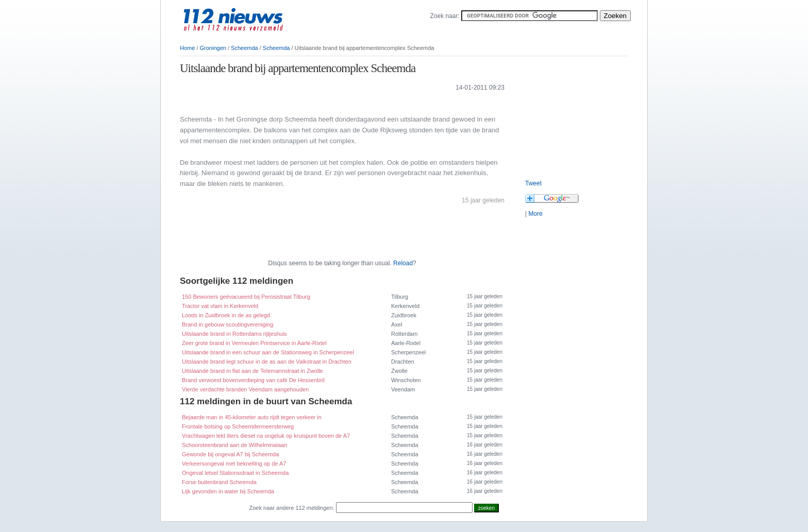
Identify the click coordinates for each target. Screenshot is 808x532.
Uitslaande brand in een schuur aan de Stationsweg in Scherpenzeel (268, 352)
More (535, 214)
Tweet (533, 183)
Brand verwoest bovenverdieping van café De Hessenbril (253, 380)
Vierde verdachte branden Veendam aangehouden (245, 389)
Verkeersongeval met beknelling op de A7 (234, 464)
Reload (403, 263)
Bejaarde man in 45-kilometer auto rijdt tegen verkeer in (252, 417)
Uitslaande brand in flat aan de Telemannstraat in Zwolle (252, 371)
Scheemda (245, 48)
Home (187, 48)
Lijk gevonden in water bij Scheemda (228, 491)
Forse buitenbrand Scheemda (219, 482)
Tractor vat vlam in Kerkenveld (220, 306)
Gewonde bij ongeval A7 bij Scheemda (230, 454)
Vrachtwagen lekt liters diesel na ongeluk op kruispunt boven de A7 (266, 436)
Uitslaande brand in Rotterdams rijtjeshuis (234, 334)
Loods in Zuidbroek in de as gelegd (226, 315)
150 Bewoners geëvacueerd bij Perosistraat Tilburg (246, 297)
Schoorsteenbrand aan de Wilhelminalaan (234, 445)
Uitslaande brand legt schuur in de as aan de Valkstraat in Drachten (267, 362)
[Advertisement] (300, 102)
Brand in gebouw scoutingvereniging (228, 324)
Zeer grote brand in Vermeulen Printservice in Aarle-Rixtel (254, 343)
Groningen (213, 48)
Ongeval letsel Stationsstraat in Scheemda (235, 473)
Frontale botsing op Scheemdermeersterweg (238, 426)
